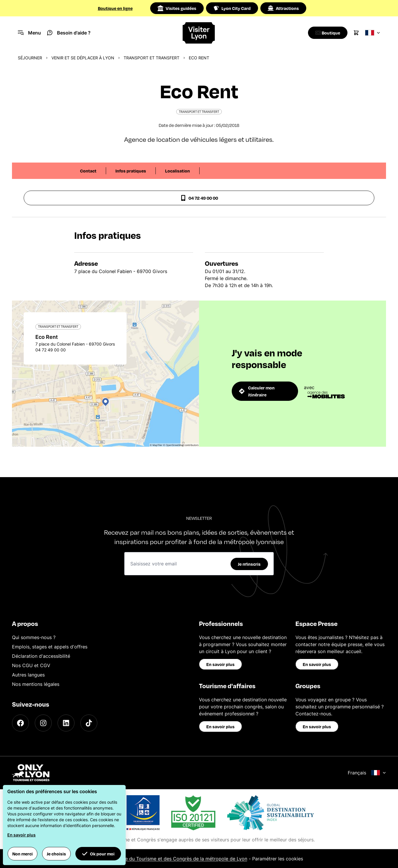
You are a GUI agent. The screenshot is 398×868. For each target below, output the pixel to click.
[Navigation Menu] (29, 33)
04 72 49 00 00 (199, 198)
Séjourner (30, 58)
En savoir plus (220, 664)
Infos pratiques (131, 171)
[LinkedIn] (66, 723)
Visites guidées (177, 8)
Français (367, 773)
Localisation (178, 171)
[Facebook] (20, 723)
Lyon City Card (232, 8)
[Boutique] (326, 33)
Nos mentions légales (36, 684)
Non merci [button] (23, 854)
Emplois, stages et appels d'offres (50, 647)
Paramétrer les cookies (278, 859)
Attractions (283, 8)
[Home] (199, 33)
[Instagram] (43, 723)
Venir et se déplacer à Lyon (83, 58)
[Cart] (356, 33)
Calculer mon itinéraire (257, 391)
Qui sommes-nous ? (34, 637)
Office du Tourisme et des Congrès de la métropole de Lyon (181, 859)
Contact (88, 171)
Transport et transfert (152, 58)
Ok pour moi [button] (98, 854)
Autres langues (28, 675)
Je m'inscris (249, 564)
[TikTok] (89, 723)
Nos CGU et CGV (31, 665)
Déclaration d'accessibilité (41, 656)
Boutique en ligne (115, 8)
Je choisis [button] (56, 854)
